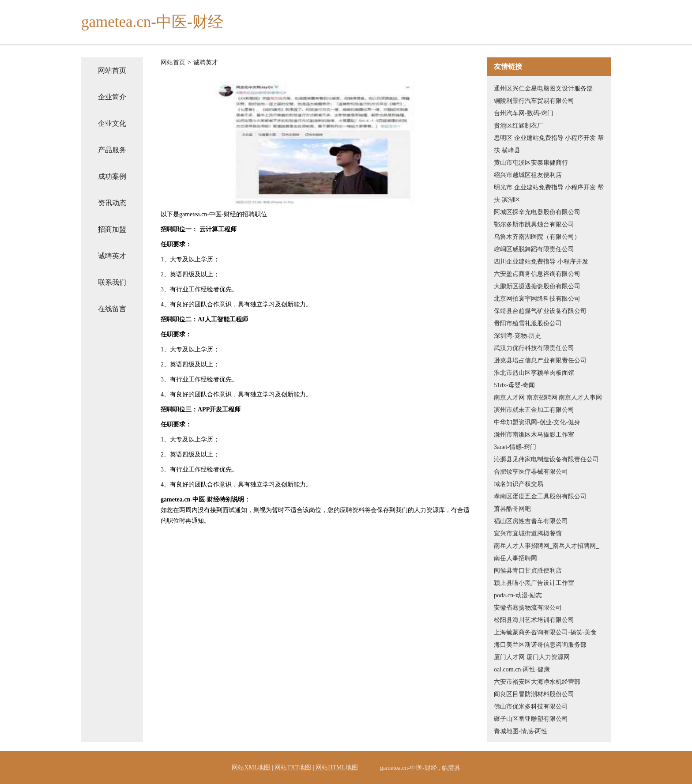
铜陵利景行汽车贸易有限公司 (534, 101)
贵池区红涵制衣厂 (519, 126)
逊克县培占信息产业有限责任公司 (540, 360)
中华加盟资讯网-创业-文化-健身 (537, 422)
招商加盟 (112, 229)
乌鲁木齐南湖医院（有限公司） (537, 237)
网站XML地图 (251, 767)
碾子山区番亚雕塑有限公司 (531, 719)
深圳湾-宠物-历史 (517, 336)
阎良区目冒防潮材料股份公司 (534, 694)
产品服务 (112, 150)
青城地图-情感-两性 (521, 731)
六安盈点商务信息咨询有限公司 (537, 274)
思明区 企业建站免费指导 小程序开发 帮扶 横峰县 (549, 144)
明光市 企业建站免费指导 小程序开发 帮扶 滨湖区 (549, 194)
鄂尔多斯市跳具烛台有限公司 (534, 224)
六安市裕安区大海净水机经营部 (537, 682)
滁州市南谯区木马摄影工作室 (534, 435)
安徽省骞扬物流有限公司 (528, 608)
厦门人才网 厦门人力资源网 (532, 657)
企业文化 (112, 123)
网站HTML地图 (337, 767)
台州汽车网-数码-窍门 (524, 113)
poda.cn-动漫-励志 (518, 595)
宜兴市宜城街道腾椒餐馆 (528, 533)
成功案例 (112, 176)
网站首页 (112, 70)
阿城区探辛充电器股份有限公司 (537, 212)
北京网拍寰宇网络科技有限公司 (537, 299)
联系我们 (112, 282)
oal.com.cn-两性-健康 (522, 669)
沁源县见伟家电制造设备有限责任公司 (546, 459)
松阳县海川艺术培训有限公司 (534, 620)
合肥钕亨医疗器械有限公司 (531, 472)
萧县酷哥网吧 (512, 509)
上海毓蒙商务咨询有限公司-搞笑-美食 (545, 632)
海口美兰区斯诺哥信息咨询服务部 (540, 645)
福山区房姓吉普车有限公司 (531, 521)
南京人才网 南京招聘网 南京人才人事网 (548, 398)
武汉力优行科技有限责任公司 (534, 348)
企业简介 (112, 97)
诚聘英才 (112, 256)
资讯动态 (112, 203)
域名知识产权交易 (519, 484)
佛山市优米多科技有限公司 (531, 707)
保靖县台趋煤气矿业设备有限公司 (540, 311)
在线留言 (112, 309)
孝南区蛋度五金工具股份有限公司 (540, 496)
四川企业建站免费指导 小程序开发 (541, 262)
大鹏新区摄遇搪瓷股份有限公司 (537, 286)
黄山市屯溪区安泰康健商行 (531, 163)
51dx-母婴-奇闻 (514, 385)
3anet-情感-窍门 (515, 447)
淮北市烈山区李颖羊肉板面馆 (534, 373)
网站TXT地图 (293, 767)
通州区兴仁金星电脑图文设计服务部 (543, 89)
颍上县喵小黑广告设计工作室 (534, 583)
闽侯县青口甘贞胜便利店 (528, 571)
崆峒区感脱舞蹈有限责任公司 (534, 249)
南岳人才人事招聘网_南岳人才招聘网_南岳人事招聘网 (546, 552)
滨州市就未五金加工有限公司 (534, 410)
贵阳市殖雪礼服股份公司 (528, 323)
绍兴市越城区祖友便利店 (528, 175)
